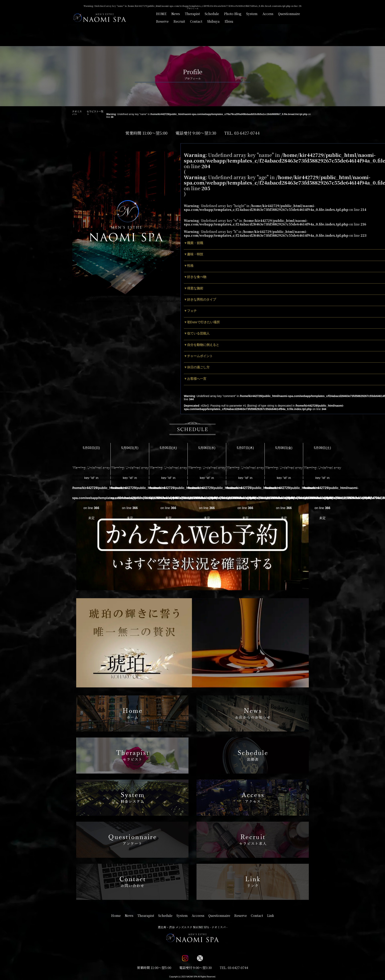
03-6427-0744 (247, 133)
